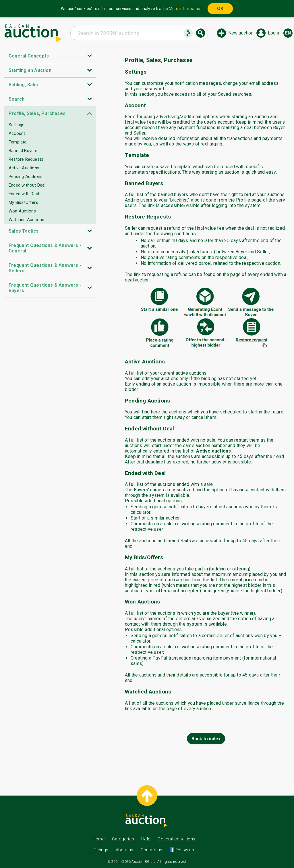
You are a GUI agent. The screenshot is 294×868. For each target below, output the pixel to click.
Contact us (152, 850)
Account (17, 133)
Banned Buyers (23, 151)
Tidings (101, 850)
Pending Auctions (26, 177)
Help (146, 839)
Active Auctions (24, 168)
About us (125, 850)
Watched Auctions (26, 220)
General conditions (176, 839)
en (288, 33)
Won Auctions (22, 211)
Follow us (184, 850)
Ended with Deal (24, 194)
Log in (274, 33)
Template (18, 142)
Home (99, 839)
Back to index (206, 739)
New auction (241, 33)
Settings (17, 125)
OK (220, 8)
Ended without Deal (27, 185)
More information (185, 9)
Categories (123, 839)
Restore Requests (26, 159)
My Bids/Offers (23, 202)
